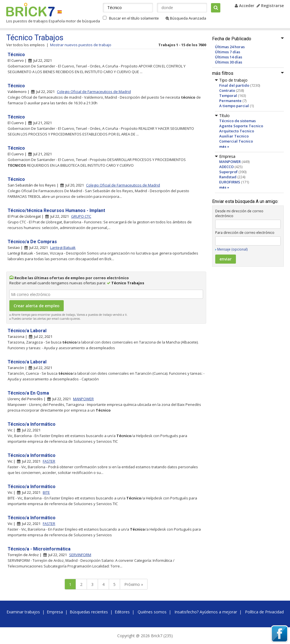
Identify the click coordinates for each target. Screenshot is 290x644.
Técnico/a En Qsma (28, 393)
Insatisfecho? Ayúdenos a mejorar (206, 612)
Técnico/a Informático (32, 424)
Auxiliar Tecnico (234, 136)
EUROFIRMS (230, 182)
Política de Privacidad (264, 612)
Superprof (228, 172)
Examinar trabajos (23, 612)
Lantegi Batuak (63, 247)
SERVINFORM (80, 555)
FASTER (49, 461)
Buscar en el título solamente (134, 18)
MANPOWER (230, 162)
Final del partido (234, 85)
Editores (122, 612)
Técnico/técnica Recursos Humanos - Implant (56, 210)
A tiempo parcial (234, 106)
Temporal (228, 96)
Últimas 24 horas (230, 47)
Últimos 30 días (229, 62)
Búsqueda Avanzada (186, 18)
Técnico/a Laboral (27, 331)
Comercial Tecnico (236, 141)
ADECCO (226, 167)
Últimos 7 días (228, 52)
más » (224, 146)
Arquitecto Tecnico (237, 131)
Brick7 (30, 10)
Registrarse (270, 6)
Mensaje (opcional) (232, 249)
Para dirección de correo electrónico (245, 233)
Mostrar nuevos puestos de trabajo (81, 45)
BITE (46, 492)
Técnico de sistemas (237, 121)
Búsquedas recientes (89, 612)
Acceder (245, 6)
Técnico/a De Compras (32, 242)
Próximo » (134, 584)
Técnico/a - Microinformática (39, 549)
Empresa (55, 612)
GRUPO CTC (81, 216)
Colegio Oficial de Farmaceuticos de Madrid (94, 92)
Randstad (228, 177)
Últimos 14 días (229, 57)
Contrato (227, 90)
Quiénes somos (152, 612)
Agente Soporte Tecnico (241, 126)
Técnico (16, 55)
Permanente (230, 101)
